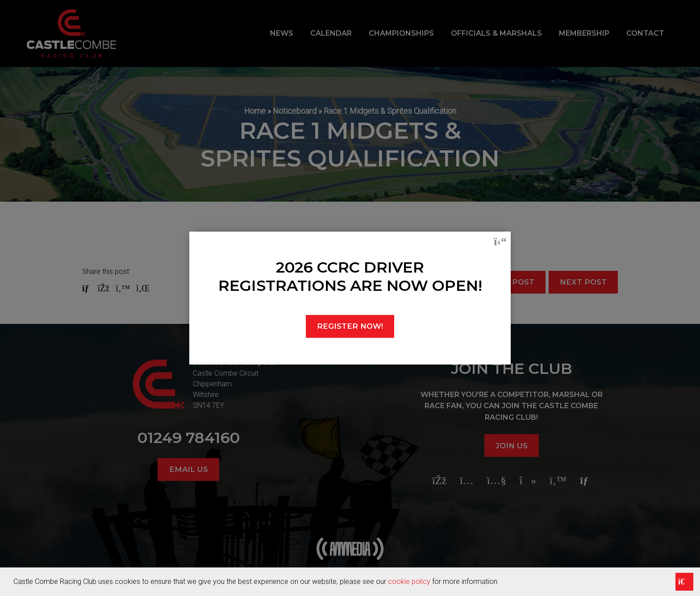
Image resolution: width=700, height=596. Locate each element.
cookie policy (409, 582)
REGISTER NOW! (350, 326)
